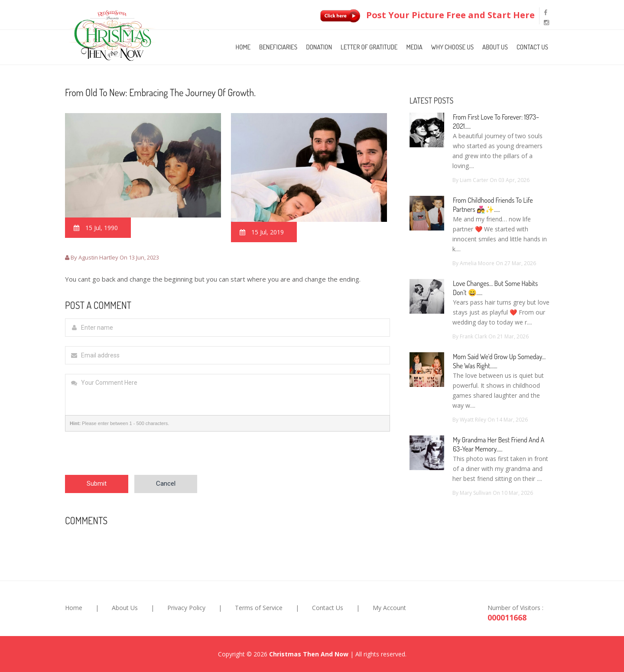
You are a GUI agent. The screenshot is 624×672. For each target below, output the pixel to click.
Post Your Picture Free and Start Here (426, 15)
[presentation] (131, 458)
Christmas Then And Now (309, 654)
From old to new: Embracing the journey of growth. (160, 92)
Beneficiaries (278, 47)
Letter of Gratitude (369, 47)
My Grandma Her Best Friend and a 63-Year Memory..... (499, 444)
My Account (389, 608)
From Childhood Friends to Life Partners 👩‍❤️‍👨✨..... (493, 205)
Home (243, 47)
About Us (495, 47)
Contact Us (532, 47)
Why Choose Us (452, 47)
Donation (319, 47)
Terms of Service (259, 608)
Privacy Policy (186, 608)
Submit (97, 484)
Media (414, 47)
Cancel (166, 484)
